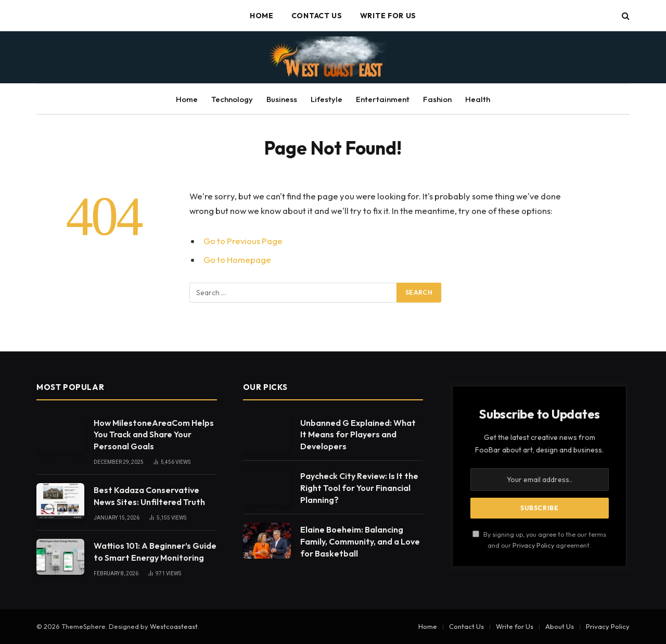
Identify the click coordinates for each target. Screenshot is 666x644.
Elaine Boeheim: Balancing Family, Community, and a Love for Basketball (360, 541)
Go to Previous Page (243, 241)
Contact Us (317, 16)
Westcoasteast (174, 626)
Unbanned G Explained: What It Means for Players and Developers (358, 435)
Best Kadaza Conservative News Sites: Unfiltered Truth (149, 496)
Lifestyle (326, 99)
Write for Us (388, 16)
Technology (232, 99)
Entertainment (383, 99)
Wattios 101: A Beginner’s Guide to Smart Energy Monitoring (155, 552)
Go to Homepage (237, 260)
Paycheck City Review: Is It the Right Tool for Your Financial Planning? (359, 488)
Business (282, 99)
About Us (560, 626)
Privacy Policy (533, 545)
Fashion (437, 99)
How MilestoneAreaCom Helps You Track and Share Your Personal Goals (154, 435)
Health (478, 99)
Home (262, 16)
